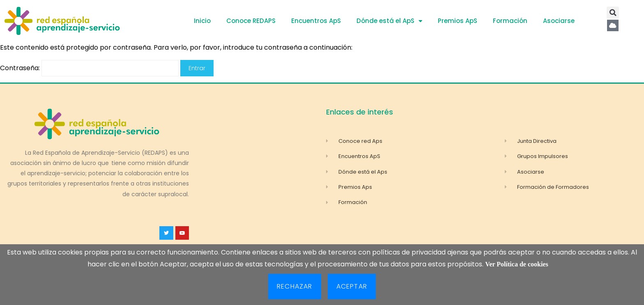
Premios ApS (458, 21)
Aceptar (352, 286)
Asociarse (559, 21)
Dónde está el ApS (389, 21)
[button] (613, 13)
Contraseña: (89, 68)
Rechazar (295, 286)
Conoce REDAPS (251, 21)
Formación (510, 21)
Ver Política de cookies (516, 264)
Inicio (202, 21)
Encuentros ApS (316, 21)
